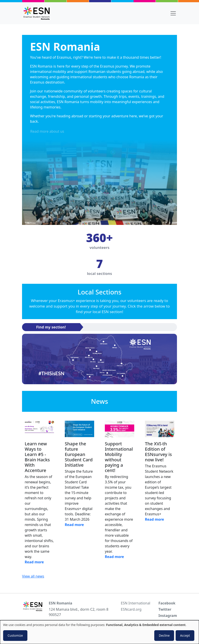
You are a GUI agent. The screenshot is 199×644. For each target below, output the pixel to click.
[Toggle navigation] (173, 13)
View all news (33, 576)
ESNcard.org (131, 609)
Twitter (165, 609)
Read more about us (47, 131)
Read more (34, 562)
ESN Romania (60, 603)
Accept (185, 635)
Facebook (167, 603)
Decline (164, 635)
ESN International (136, 603)
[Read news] (39, 429)
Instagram (168, 616)
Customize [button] (15, 635)
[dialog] (99, 632)
